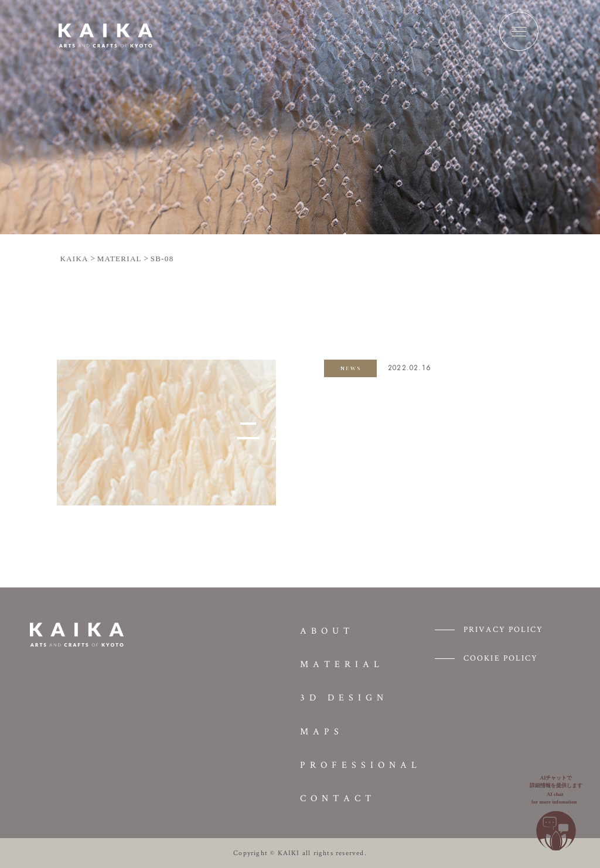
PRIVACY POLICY (503, 629)
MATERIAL (342, 664)
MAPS (322, 731)
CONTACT (338, 798)
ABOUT (327, 631)
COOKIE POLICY (501, 658)
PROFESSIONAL (361, 765)
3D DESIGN (344, 697)
